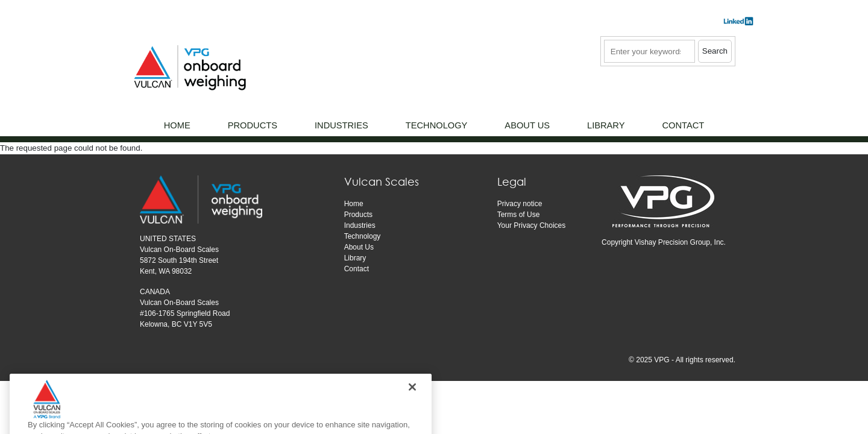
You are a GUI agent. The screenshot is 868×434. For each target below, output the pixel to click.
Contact (357, 269)
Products (358, 215)
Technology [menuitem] (437, 125)
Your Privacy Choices (532, 225)
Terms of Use (519, 215)
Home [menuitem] (177, 125)
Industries (360, 225)
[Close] (412, 403)
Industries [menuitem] (341, 125)
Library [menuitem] (606, 125)
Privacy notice (520, 204)
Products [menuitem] (253, 125)
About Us (359, 247)
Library (355, 258)
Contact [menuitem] (683, 125)
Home (354, 204)
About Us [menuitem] (527, 125)
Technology (363, 236)
